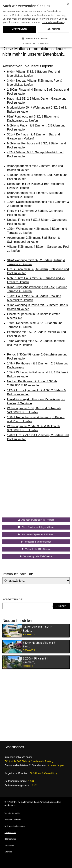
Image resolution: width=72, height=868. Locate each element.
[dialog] (36, 24)
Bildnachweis (10, 839)
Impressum (9, 845)
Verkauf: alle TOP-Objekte (36, 549)
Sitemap (8, 852)
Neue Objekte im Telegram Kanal (36, 527)
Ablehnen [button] (54, 29)
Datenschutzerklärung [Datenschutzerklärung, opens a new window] (54, 22)
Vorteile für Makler (13, 813)
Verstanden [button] (20, 29)
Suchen (61, 606)
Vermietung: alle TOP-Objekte (36, 556)
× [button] (68, 4)
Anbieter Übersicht (13, 820)
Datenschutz (10, 832)
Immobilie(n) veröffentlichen (36, 542)
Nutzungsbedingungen (15, 826)
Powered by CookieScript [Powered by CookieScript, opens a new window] (36, 43)
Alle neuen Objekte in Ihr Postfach (36, 520)
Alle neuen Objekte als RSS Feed (36, 534)
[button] (36, 39)
